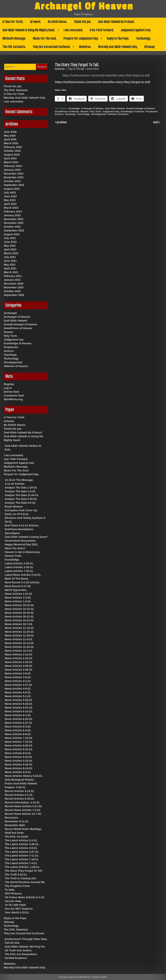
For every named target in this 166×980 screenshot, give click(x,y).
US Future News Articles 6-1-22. (25, 897)
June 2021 (10, 261)
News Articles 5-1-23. (18, 696)
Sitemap (149, 47)
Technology (83, 114)
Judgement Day (111, 112)
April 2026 (10, 139)
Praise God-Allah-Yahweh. (21, 783)
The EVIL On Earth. (17, 837)
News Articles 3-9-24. (18, 677)
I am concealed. (73, 30)
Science (59, 114)
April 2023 (10, 204)
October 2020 (12, 291)
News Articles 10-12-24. (19, 605)
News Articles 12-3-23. (19, 651)
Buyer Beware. (14, 507)
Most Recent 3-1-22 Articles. (22, 582)
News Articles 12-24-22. (19, 647)
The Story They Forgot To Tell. (24, 871)
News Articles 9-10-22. (19, 757)
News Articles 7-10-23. (19, 738)
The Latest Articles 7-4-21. (21, 863)
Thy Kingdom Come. (18, 886)
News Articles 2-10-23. (19, 654)
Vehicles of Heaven (118, 114)
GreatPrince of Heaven (67, 112)
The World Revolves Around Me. (25, 882)
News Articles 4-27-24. (19, 685)
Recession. (12, 818)
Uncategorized (99, 114)
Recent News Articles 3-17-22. (24, 806)
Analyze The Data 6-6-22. (20, 503)
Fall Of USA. (12, 943)
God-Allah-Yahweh (115, 109)
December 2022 (14, 219)
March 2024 (11, 162)
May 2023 (10, 200)
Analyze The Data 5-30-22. (21, 499)
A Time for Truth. (13, 22)
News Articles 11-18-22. (19, 636)
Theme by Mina (100, 977)
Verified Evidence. (16, 958)
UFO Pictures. (14, 893)
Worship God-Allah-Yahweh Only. (118, 47)
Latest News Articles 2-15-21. (23, 575)
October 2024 (12, 151)
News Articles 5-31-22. (19, 708)
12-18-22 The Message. (19, 480)
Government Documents (20, 541)
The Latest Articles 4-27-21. (22, 852)
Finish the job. (83, 22)
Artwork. (36, 22)
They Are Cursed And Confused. (52, 47)
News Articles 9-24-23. (19, 768)
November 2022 (14, 223)
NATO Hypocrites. (16, 590)
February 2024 (13, 166)
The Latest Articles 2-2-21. (21, 840)
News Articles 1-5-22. (18, 598)
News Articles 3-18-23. (19, 662)
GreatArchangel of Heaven (140, 109)
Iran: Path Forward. (102, 30)
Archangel (74, 109)
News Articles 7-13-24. (19, 742)
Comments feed (14, 396)
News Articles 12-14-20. (19, 643)
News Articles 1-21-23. (19, 594)
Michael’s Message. (14, 39)
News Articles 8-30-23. (19, 746)
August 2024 (12, 155)
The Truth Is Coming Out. (21, 878)
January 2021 (12, 280)
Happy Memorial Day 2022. (22, 544)
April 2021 (10, 268)
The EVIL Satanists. (14, 47)
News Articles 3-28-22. (19, 666)
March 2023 (11, 208)
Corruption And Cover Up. (21, 510)
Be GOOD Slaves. (57, 22)
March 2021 (11, 272)
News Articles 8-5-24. (18, 753)
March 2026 (11, 143)
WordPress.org (13, 399)
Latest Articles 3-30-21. (19, 567)
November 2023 (14, 177)
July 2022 (10, 238)
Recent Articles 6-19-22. (20, 799)
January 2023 (12, 215)
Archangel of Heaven (92, 109)
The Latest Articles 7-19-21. (22, 859)
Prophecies (152, 112)
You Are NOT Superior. (19, 909)
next (156, 122)
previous (61, 122)
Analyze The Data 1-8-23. (20, 491)
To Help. (10, 890)
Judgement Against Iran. (136, 30)
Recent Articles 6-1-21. (19, 795)
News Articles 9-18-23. (19, 764)
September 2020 (14, 295)
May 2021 (10, 265)
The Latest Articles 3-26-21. (22, 844)
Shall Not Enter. (15, 833)
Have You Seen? (15, 548)
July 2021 (10, 257)
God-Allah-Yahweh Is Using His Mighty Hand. (29, 30)
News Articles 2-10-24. (19, 658)
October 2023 (12, 181)
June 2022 (10, 242)
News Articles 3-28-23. (19, 670)
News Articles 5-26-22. (19, 700)
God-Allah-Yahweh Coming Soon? (26, 537)
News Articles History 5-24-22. (24, 776)
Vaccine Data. (13, 901)
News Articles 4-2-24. (18, 681)
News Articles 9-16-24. (19, 761)
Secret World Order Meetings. (23, 829)
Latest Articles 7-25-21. (19, 571)
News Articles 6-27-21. (19, 723)
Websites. (85, 47)
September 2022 (14, 230)
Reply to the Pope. (118, 39)
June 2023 (10, 196)
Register (9, 384)
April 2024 (10, 158)
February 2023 (13, 212)
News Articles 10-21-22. (19, 617)
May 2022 (10, 246)
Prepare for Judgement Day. (81, 39)
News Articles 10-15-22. (19, 613)
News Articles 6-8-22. (18, 734)
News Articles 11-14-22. (19, 628)
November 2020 (14, 287)
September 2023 (14, 185)
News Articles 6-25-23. (19, 719)
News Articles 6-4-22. (18, 730)
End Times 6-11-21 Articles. (22, 525)
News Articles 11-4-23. (19, 639)
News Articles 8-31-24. (19, 749)
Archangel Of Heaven (84, 6)
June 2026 (10, 132)
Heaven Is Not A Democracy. (23, 552)
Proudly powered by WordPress (75, 977)
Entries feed (11, 392)
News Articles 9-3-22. (18, 772)
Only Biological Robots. (20, 780)
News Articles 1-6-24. (18, 601)
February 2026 (13, 147)
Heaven (85, 112)
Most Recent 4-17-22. (18, 586)
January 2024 (12, 170)
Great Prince (93, 69)
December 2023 (14, 174)
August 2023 (12, 189)
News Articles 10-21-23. (19, 620)
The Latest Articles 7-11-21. (22, 856)
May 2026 (10, 136)
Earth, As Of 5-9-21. (17, 514)
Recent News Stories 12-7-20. (23, 814)
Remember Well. (15, 825)
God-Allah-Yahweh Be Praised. (116, 22)
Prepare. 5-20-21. (15, 787)
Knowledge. (12, 560)
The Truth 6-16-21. (16, 875)
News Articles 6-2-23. (18, 715)
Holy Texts (96, 112)
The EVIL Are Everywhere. (21, 954)
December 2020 (14, 284)
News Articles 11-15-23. (19, 632)
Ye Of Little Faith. (16, 905)
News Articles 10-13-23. (19, 609)
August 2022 (12, 234)
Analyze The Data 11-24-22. (22, 495)
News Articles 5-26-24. (19, 704)
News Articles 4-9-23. (18, 692)
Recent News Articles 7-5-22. (23, 810)
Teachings (70, 114)
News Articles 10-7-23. (19, 624)
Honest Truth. (13, 556)
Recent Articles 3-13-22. (20, 791)
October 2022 (12, 227)
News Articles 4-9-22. (18, 689)
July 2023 (10, 193)
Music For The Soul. (45, 39)
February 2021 (13, 276)
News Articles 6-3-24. (18, 727)
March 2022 (11, 253)
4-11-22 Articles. (15, 484)
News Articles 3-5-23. (18, 673)
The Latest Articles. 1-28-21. (22, 867)
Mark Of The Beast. (17, 579)
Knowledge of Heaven (133, 112)
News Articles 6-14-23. (19, 711)
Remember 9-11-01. (17, 821)
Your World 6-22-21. (17, 912)
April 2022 (10, 249)
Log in (8, 388)
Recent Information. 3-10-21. (23, 802)
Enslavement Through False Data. (26, 939)
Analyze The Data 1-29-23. (21, 488)
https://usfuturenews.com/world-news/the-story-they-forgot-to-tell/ (103, 82)
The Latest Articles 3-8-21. (21, 848)
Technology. (143, 39)
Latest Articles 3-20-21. (19, 563)
